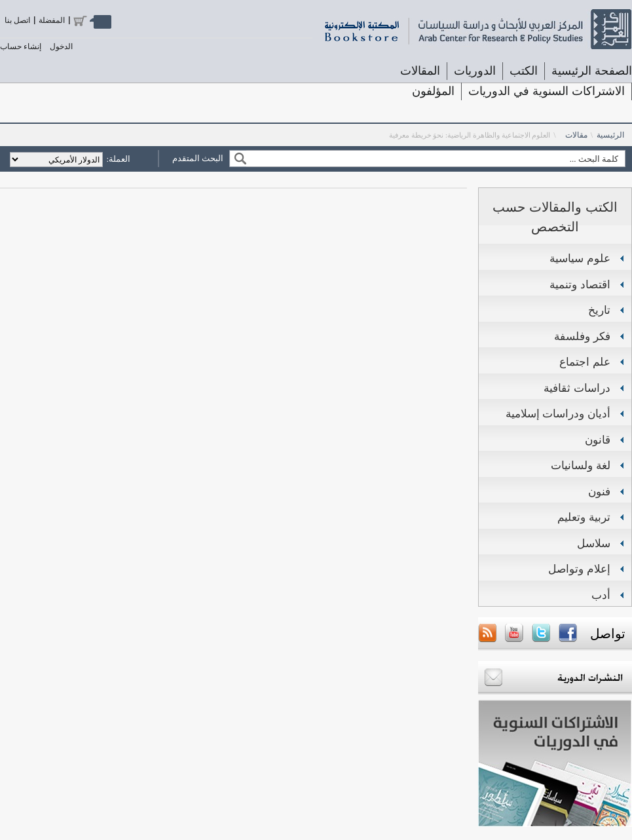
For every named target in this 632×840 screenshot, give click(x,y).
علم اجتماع (585, 362)
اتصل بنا (17, 20)
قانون (598, 440)
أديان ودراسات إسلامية (558, 414)
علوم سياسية (580, 258)
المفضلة (52, 20)
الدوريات (475, 71)
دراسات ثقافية (577, 388)
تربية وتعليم (584, 517)
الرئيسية (610, 135)
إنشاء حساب (21, 47)
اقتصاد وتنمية (580, 285)
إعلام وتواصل (579, 569)
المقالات (420, 71)
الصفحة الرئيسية (592, 71)
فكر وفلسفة (582, 336)
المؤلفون (433, 91)
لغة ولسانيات (581, 466)
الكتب (524, 71)
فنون (599, 492)
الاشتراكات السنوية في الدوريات (547, 91)
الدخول (61, 47)
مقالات (576, 135)
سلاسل (594, 544)
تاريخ (599, 310)
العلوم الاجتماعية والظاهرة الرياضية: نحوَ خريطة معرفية (470, 135)
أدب (601, 595)
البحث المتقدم (198, 158)
